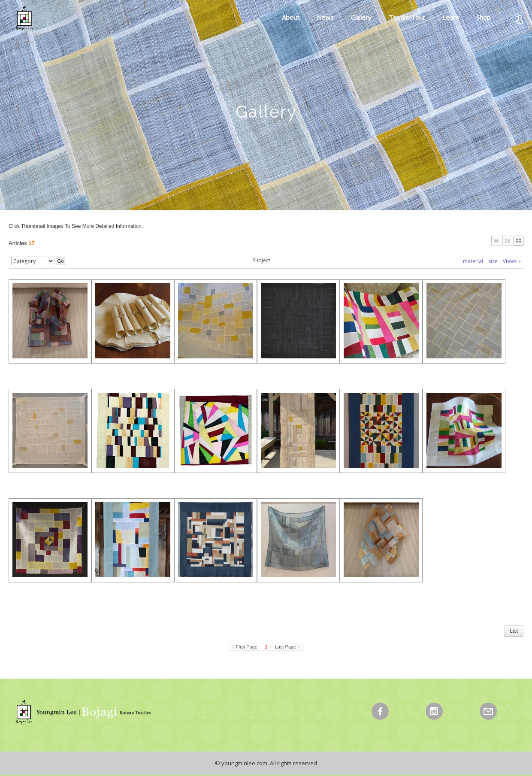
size (493, 261)
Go (60, 261)
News (325, 17)
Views (512, 261)
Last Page (286, 647)
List (514, 631)
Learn (451, 17)
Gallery (361, 17)
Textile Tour (407, 17)
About (291, 17)
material (473, 261)
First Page (247, 647)
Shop (484, 17)
